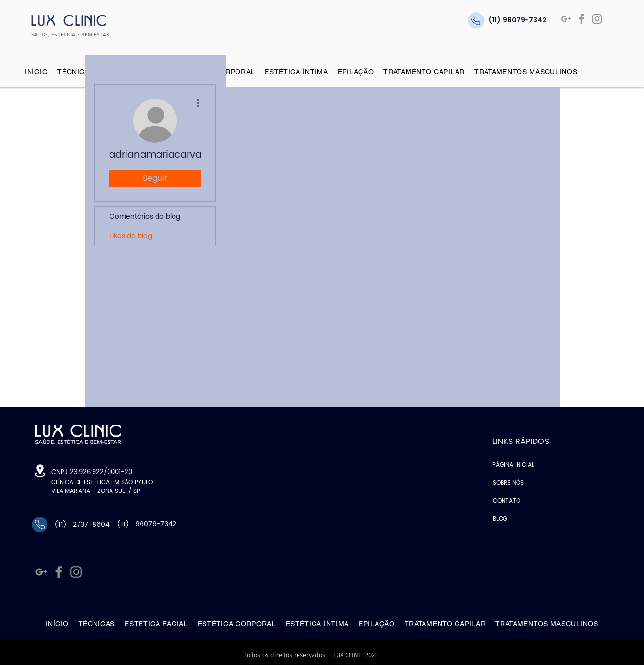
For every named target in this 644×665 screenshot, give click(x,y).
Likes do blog (131, 236)
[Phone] (40, 524)
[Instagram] (597, 19)
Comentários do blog (145, 216)
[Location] (40, 471)
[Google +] (566, 19)
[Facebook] (581, 19)
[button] (76, 72)
